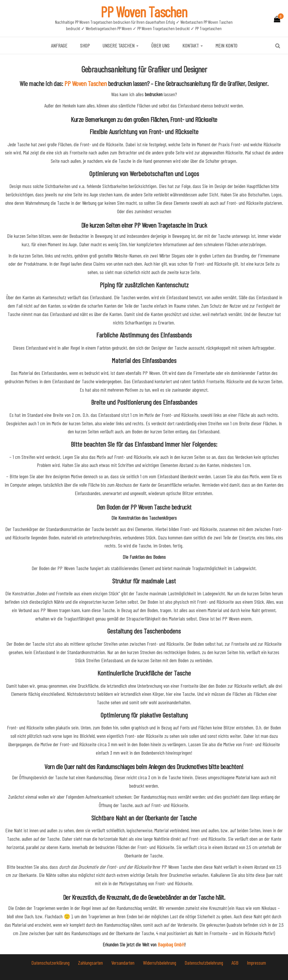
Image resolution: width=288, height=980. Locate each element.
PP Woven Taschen (144, 12)
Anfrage (59, 45)
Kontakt (193, 45)
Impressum (256, 963)
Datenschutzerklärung (51, 963)
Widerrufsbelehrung (160, 963)
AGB (236, 963)
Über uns (160, 45)
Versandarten (123, 963)
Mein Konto (226, 45)
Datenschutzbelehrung (204, 963)
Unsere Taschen (121, 45)
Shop (85, 45)
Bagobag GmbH (171, 944)
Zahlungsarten (91, 963)
